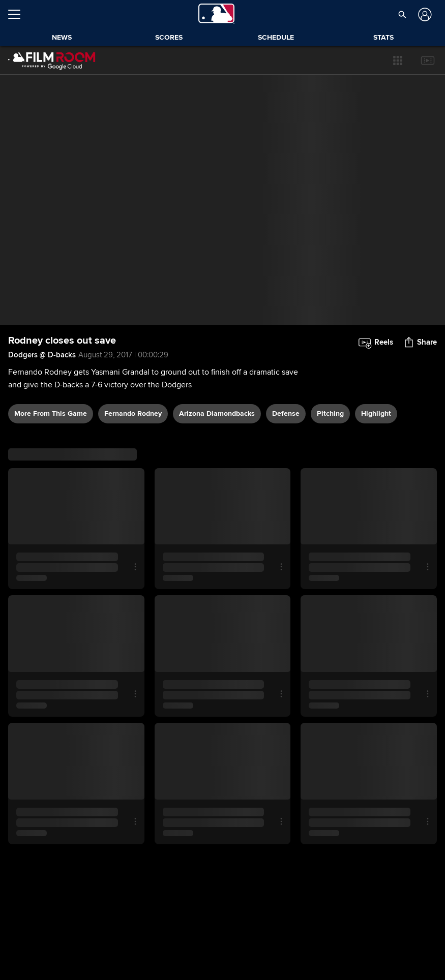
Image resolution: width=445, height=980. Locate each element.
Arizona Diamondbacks (217, 414)
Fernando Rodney (133, 414)
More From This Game (51, 414)
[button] (398, 60)
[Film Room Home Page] (52, 60)
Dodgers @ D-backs (42, 355)
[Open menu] (18, 14)
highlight (376, 414)
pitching (330, 414)
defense (286, 414)
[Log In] (423, 14)
